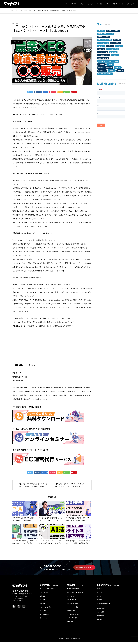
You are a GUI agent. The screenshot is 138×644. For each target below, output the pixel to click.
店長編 (110, 64)
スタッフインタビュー (46, 609)
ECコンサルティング (72, 599)
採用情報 (99, 4)
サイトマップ (44, 620)
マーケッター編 (103, 52)
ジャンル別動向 (115, 43)
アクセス (42, 602)
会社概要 (42, 599)
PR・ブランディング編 (105, 40)
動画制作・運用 (71, 613)
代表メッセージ (44, 595)
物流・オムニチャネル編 (105, 68)
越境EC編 (120, 71)
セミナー (82, 4)
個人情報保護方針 (45, 617)
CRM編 (101, 31)
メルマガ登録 (101, 614)
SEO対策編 (117, 40)
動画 (115, 55)
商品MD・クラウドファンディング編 (108, 61)
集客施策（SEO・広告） (105, 74)
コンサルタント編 (103, 43)
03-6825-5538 (56, 569)
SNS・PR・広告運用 (72, 606)
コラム (107, 4)
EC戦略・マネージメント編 (106, 34)
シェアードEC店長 (72, 620)
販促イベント (102, 71)
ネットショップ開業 (113, 49)
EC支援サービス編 (103, 37)
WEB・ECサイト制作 (73, 609)
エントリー (43, 613)
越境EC (112, 71)
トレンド (119, 46)
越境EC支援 (70, 624)
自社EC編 (17, 42)
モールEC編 (113, 52)
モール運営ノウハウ (104, 55)
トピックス (110, 46)
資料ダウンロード (118, 4)
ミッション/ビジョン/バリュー (48, 591)
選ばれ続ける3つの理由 (73, 591)
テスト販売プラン (72, 602)
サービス (65, 4)
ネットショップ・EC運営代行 (75, 595)
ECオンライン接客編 (113, 31)
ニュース (101, 49)
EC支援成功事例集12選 (103, 606)
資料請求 (100, 622)
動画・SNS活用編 (103, 58)
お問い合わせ (130, 4)
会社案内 (91, 4)
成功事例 (74, 4)
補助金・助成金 (101, 611)
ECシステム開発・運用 (73, 617)
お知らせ (100, 591)
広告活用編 (101, 64)
